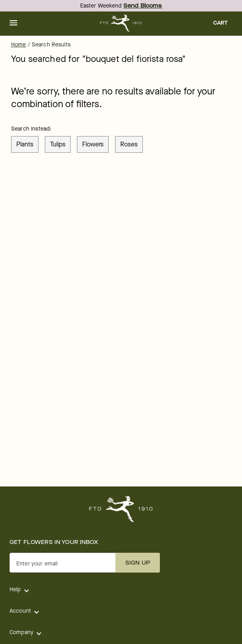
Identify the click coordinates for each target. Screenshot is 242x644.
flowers (93, 144)
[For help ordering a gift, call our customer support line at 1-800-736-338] (121, 23)
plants (25, 144)
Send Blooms (143, 6)
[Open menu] (13, 23)
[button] (13, 23)
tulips (58, 144)
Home (19, 45)
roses (129, 144)
